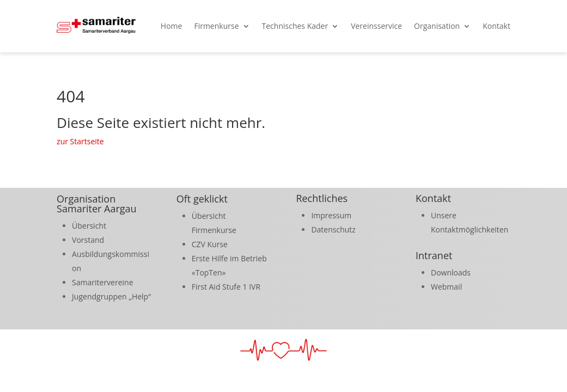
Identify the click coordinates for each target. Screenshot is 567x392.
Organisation (437, 26)
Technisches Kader (295, 26)
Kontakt (496, 26)
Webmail (446, 287)
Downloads (451, 272)
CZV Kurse (210, 244)
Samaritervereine (102, 282)
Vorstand (88, 240)
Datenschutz (333, 229)
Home (172, 26)
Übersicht (89, 226)
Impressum (331, 215)
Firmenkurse (216, 26)
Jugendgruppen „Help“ (111, 296)
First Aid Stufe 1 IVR (226, 287)
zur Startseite (80, 141)
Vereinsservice (376, 26)
